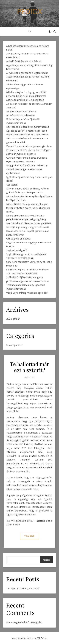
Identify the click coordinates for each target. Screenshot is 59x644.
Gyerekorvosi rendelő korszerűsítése (27, 158)
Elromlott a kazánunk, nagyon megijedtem (29, 146)
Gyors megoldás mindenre (21, 161)
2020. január (13, 319)
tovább (29, 536)
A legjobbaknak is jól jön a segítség (25, 100)
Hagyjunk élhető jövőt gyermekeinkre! (27, 165)
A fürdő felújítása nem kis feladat (24, 61)
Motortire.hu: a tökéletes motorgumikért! (28, 223)
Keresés (46, 560)
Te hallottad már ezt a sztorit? (30, 367)
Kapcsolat (12, 185)
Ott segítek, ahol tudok (19, 239)
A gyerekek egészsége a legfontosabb (27, 73)
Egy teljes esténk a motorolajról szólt (27, 131)
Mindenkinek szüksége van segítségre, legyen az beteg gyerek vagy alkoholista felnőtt (28, 208)
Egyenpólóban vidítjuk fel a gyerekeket (27, 134)
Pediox (30, 11)
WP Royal (42, 638)
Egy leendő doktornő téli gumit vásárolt (28, 127)
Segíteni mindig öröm (18, 250)
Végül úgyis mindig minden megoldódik (27, 293)
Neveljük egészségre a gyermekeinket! (27, 227)
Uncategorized (14, 345)
